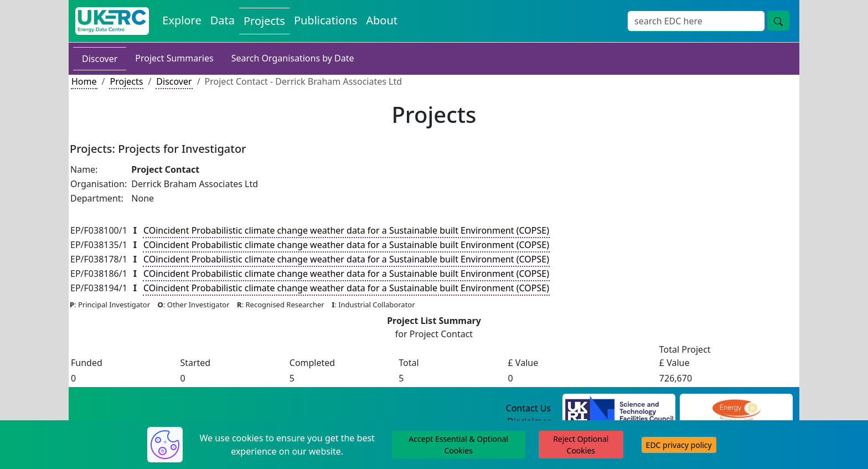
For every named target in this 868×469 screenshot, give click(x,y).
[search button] (778, 20)
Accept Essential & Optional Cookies (458, 445)
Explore (182, 20)
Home (84, 81)
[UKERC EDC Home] (112, 21)
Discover (100, 59)
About (382, 20)
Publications (325, 20)
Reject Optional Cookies (581, 445)
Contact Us (528, 408)
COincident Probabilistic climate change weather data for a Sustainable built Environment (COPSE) (346, 230)
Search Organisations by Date (293, 58)
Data (223, 20)
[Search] (696, 21)
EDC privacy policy (679, 445)
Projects (264, 21)
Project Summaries (174, 58)
